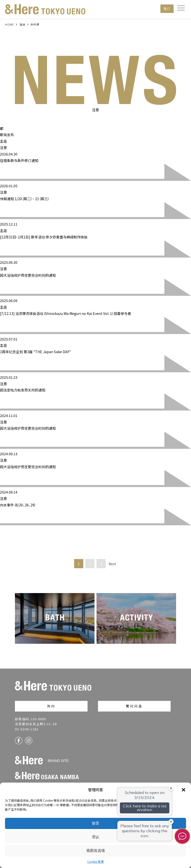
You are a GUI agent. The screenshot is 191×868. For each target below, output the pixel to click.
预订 (167, 9)
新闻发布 (7, 135)
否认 (95, 837)
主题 (3, 141)
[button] (184, 790)
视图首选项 (96, 850)
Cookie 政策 (95, 861)
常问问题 (134, 706)
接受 (95, 823)
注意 (3, 148)
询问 (51, 706)
